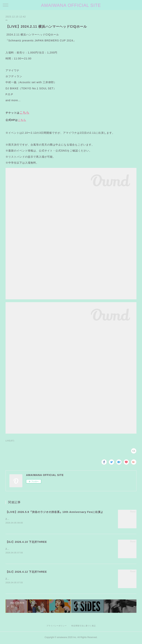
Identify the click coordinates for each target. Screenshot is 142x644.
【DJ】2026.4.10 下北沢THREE (26, 542)
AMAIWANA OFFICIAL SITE (71, 5)
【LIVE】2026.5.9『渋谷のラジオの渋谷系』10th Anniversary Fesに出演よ (54, 512)
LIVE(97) (10, 441)
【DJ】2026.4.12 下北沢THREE (26, 572)
